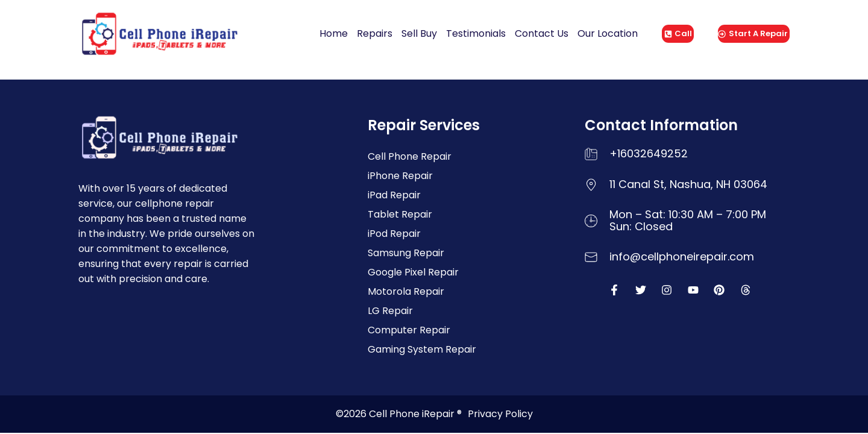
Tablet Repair (400, 214)
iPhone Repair (400, 176)
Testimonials (476, 33)
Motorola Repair (406, 291)
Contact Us (542, 33)
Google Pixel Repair (413, 272)
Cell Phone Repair (410, 156)
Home (334, 33)
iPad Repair (394, 195)
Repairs (375, 33)
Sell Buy (419, 33)
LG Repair (390, 311)
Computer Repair (409, 330)
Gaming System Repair (422, 349)
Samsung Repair (406, 253)
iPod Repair (394, 234)
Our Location (608, 33)
